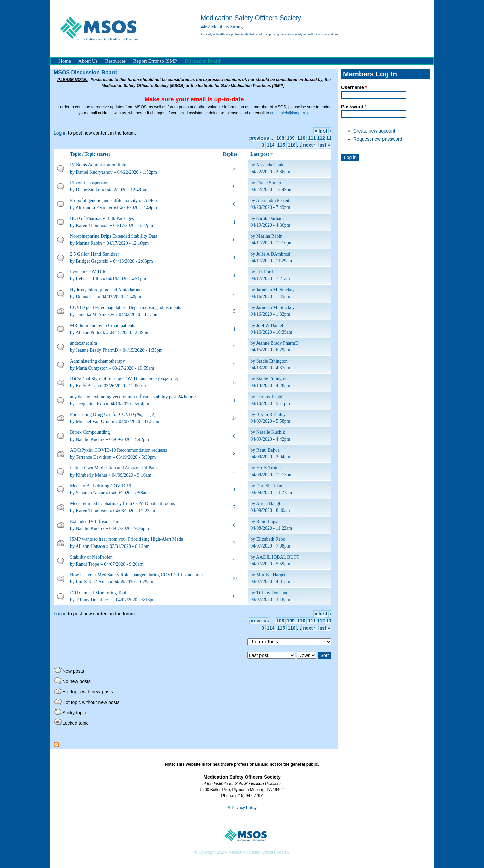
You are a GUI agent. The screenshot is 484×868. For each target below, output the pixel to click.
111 (312, 138)
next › (309, 145)
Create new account (374, 131)
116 (292, 145)
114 (270, 145)
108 (280, 138)
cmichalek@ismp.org (289, 113)
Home (65, 61)
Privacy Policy (242, 808)
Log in (60, 133)
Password (354, 107)
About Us (88, 61)
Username (354, 87)
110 (301, 138)
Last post (262, 154)
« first (321, 131)
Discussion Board (202, 61)
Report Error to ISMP (155, 61)
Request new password (378, 139)
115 (281, 145)
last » (324, 145)
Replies (230, 154)
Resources (116, 61)
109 (291, 138)
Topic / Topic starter (90, 154)
